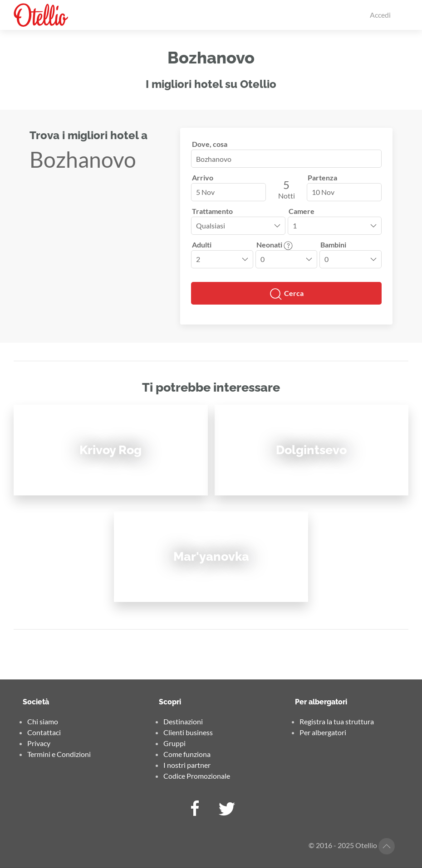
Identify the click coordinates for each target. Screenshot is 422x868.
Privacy (39, 743)
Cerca (286, 294)
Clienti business (188, 732)
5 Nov (205, 192)
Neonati (275, 245)
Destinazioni (183, 721)
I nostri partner (187, 765)
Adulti (202, 245)
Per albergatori (323, 732)
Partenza (322, 177)
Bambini (333, 245)
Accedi (380, 15)
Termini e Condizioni (59, 754)
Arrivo (203, 177)
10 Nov (323, 192)
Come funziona (187, 754)
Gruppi (174, 743)
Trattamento (212, 211)
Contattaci (44, 732)
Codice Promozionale (197, 776)
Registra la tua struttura (337, 721)
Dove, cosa (210, 144)
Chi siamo (43, 721)
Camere (302, 211)
